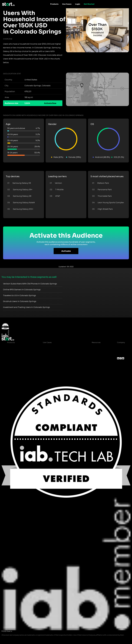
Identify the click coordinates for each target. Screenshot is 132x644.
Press (119, 355)
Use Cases (67, 4)
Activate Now (50, 103)
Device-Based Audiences (18, 351)
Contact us (95, 363)
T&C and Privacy (97, 359)
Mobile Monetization (52, 359)
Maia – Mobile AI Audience (18, 347)
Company (121, 342)
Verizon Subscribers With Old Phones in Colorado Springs (30, 284)
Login (78, 4)
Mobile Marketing (50, 355)
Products (54, 4)
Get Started (89, 4)
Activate (66, 251)
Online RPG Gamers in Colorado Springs (22, 290)
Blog (92, 351)
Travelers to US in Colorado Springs (19, 295)
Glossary (94, 355)
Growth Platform (14, 363)
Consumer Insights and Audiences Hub (59, 347)
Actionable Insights (15, 371)
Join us (120, 351)
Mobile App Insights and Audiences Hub (60, 351)
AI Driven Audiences (16, 355)
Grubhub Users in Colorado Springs (20, 301)
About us (121, 347)
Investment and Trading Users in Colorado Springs (26, 307)
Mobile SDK (12, 367)
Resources (96, 342)
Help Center (95, 367)
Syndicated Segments (16, 359)
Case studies (95, 347)
